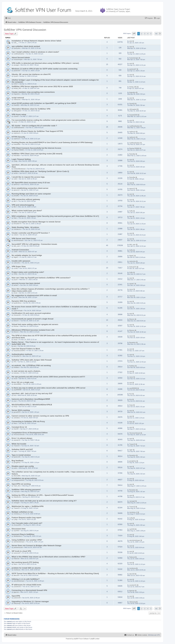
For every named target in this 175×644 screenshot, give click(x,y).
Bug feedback (17, 461)
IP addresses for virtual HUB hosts (26, 585)
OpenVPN (16, 596)
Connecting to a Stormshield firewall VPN (29, 590)
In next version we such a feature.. (26, 371)
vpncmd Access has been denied (26, 283)
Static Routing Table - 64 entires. (25, 227)
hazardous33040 (19, 351)
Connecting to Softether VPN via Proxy (28, 421)
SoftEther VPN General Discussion (25, 30)
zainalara (17, 418)
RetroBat (17, 155)
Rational (16, 559)
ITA (15, 362)
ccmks (16, 268)
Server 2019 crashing (21, 410)
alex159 (16, 575)
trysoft (16, 76)
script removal (18, 98)
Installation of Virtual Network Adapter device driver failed (36, 41)
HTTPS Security (18, 137)
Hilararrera (17, 497)
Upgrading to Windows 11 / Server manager (30, 601)
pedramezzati (18, 547)
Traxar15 (17, 446)
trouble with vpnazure (21, 261)
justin (15, 468)
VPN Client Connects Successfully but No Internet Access (36, 148)
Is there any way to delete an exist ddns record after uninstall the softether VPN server (49, 388)
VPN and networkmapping (23, 205)
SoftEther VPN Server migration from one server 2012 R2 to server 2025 (42, 86)
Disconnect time (19, 529)
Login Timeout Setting (21, 159)
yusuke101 (17, 587)
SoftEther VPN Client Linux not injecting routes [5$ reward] (37, 154)
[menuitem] (8, 18)
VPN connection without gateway (26, 199)
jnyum (16, 280)
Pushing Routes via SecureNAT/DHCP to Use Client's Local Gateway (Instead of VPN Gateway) (52, 142)
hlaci (15, 218)
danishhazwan (18, 240)
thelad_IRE (17, 88)
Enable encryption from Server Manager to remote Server (36, 222)
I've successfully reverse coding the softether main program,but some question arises (49, 120)
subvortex (17, 263)
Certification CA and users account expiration (31, 313)
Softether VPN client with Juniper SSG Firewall (32, 360)
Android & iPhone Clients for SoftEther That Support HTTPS (37, 131)
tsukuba (16, 373)
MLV (15, 201)
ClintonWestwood (19, 169)
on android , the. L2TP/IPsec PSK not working (31, 365)
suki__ (16, 43)
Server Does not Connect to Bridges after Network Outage (36, 546)
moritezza (17, 570)
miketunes (17, 100)
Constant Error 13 (19, 427)
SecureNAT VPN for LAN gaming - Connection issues (34, 244)
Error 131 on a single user (23, 382)
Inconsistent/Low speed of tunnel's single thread (32, 319)
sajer (15, 451)
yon (15, 346)
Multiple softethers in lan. (22, 512)
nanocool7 (17, 553)
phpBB (75, 639)
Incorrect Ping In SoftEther (23, 534)
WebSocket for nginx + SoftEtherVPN (27, 506)
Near (15, 423)
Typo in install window (21, 455)
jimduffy (16, 196)
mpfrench (17, 133)
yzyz (15, 401)
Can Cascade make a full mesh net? (27, 523)
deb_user (17, 246)
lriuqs (15, 406)
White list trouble (19, 444)
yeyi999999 (17, 390)
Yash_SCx (17, 486)
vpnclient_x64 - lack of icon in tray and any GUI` (32, 393)
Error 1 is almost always (22, 438)
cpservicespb (18, 311)
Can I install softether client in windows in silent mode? (35, 52)
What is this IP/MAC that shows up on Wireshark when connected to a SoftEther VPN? (48, 557)
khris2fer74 (17, 224)
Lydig (15, 161)
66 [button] (156, 34)
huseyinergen (18, 59)
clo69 (15, 252)
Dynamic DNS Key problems (24, 301)
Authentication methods (22, 354)
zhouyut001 (18, 525)
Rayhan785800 (19, 150)
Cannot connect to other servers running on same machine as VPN (40, 416)
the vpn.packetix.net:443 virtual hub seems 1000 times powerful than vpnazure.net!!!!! (48, 377)
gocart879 (17, 412)
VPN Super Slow (19, 267)
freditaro (16, 367)
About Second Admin (21, 58)
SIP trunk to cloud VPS (21, 551)
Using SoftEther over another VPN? (27, 540)
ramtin (16, 173)
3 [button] (145, 34)
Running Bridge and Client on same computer (31, 194)
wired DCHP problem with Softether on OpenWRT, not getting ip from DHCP (44, 103)
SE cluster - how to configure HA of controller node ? (34, 126)
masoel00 (17, 144)
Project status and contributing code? (28, 272)
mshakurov (17, 229)
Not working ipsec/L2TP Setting (25, 562)
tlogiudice (17, 94)
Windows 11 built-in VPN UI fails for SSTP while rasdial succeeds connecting (45, 69)
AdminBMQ (17, 384)
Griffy (15, 212)
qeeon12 (17, 184)
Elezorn (16, 321)
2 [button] (142, 34)
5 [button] (151, 34)
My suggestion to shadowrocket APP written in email (34, 295)
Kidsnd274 (133, 267)
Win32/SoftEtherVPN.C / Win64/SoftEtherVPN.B (32, 405)
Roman (16, 326)
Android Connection (20, 250)
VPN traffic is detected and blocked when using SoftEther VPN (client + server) (45, 63)
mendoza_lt (18, 514)
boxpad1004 (134, 115)
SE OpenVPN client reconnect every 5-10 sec (31, 183)
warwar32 (17, 440)
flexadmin (133, 342)
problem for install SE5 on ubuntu (26, 568)
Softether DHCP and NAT (22, 449)
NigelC (16, 257)
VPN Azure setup (19, 114)
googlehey (17, 462)
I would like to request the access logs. (28, 177)
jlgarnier (16, 592)
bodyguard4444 (19, 480)
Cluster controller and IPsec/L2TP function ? (31, 233)
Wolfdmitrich (18, 536)
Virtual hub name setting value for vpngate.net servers (35, 324)
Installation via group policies (24, 478)
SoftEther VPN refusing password (26, 490)
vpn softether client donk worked (26, 46)
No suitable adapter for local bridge (27, 255)
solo (131, 41)
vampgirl (17, 503)
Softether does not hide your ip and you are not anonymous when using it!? (44, 501)
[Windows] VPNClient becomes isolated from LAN (33, 330)
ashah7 (16, 285)
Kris (15, 395)
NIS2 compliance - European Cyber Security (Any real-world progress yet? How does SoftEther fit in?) (55, 216)
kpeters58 (17, 457)
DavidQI (16, 105)
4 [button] (148, 34)
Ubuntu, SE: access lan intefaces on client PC (31, 74)
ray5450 (16, 531)
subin (15, 179)
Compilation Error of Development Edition (30, 433)
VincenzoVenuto (19, 434)
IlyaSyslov (17, 48)
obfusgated (17, 111)
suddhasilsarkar (19, 54)
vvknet (16, 235)
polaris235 (17, 598)
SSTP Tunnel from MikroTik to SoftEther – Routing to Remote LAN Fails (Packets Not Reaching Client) (55, 573)
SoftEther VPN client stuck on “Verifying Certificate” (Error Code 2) (40, 171)
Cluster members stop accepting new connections (33, 92)
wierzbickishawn (19, 542)
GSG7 (16, 84)
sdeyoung (17, 603)
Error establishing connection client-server (30, 188)
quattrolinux (18, 303)
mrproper (17, 491)
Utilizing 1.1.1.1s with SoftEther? (26, 579)
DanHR (16, 429)
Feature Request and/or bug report (26, 518)
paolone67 (17, 71)
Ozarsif (16, 116)
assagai (16, 65)
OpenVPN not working (21, 484)
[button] (134, 34)
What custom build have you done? (27, 211)
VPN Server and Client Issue (24, 239)
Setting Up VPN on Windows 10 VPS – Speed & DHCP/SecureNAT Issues (43, 495)
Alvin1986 (17, 476)
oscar (16, 122)
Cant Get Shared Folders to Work (26, 349)
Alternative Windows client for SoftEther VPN (31, 109)
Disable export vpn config (23, 466)
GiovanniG (17, 315)
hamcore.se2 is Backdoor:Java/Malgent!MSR (31, 399)
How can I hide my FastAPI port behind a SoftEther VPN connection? (41, 278)
